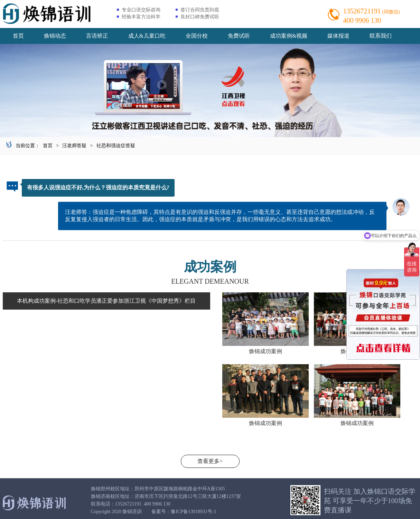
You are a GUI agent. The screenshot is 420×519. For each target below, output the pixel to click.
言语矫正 (97, 36)
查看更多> (210, 461)
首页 (18, 36)
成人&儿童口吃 (147, 36)
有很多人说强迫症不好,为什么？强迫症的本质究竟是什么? (98, 187)
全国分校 (197, 36)
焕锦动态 (55, 36)
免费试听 (239, 36)
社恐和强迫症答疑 (116, 146)
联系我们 (381, 36)
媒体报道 (338, 36)
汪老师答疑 (74, 146)
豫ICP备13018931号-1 (193, 512)
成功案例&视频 (289, 36)
